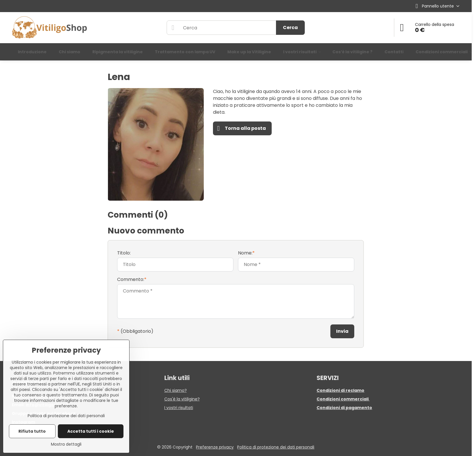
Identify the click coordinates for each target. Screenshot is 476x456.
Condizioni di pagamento (344, 408)
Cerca (290, 27)
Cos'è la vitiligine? (182, 399)
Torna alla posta (241, 128)
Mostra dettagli (66, 444)
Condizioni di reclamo (340, 390)
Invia (342, 331)
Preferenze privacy (215, 447)
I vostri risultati (179, 408)
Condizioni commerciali (343, 399)
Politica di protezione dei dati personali (276, 447)
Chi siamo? (176, 390)
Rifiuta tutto (32, 431)
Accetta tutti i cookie (91, 431)
